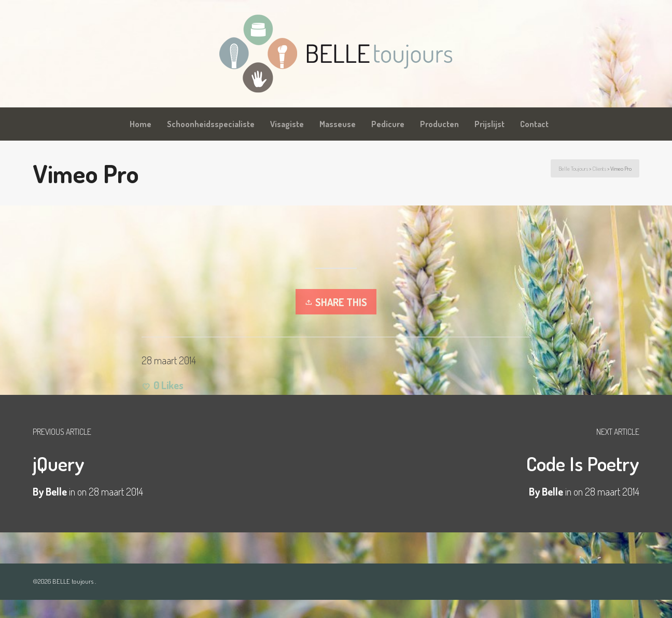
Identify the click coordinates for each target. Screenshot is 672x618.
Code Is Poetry (583, 463)
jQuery (59, 463)
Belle (552, 491)
